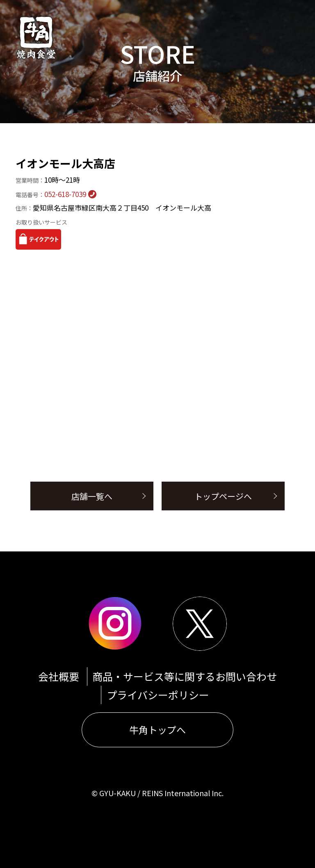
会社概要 (59, 676)
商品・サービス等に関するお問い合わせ (185, 676)
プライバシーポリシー (158, 695)
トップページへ (223, 496)
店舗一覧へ (92, 496)
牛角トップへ (157, 730)
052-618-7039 (51, 194)
